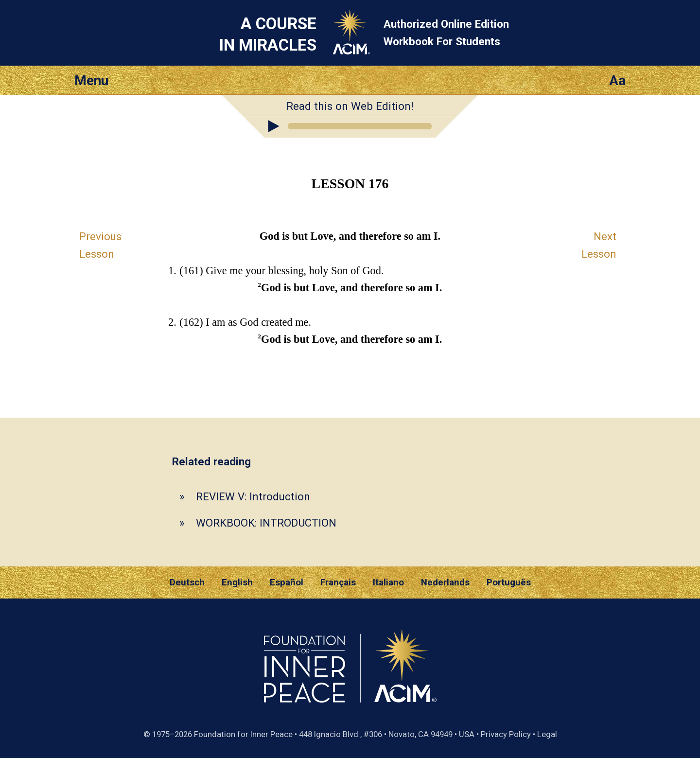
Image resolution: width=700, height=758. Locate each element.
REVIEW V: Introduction (253, 496)
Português (509, 582)
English (237, 582)
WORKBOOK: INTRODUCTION (266, 523)
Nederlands (445, 582)
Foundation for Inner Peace (243, 734)
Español (287, 582)
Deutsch (187, 582)
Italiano (388, 582)
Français (338, 582)
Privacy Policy (506, 734)
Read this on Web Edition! (350, 106)
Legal (547, 734)
